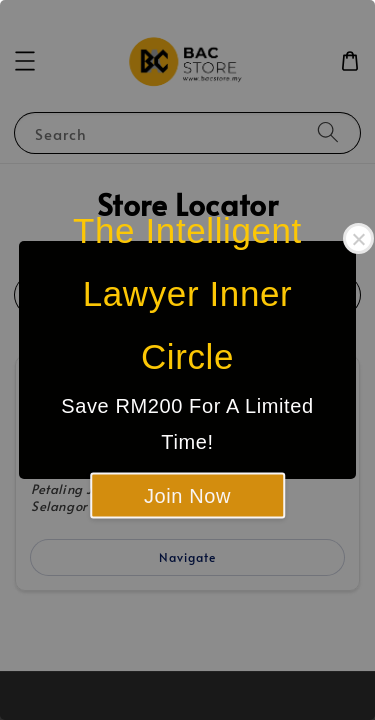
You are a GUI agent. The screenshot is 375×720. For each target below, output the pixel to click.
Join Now (187, 496)
